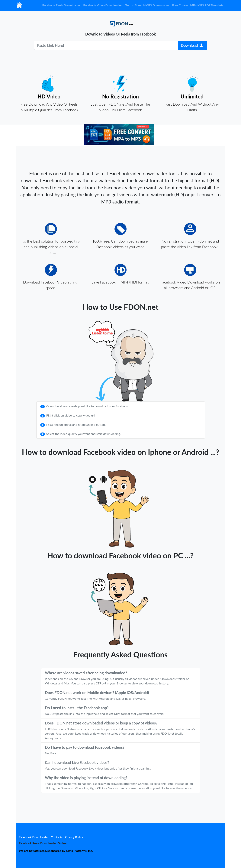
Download (192, 45)
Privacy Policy (74, 837)
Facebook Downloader (34, 837)
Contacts (57, 837)
